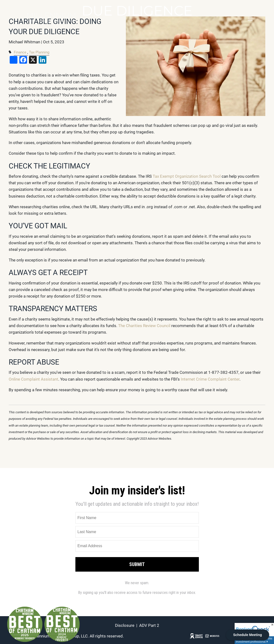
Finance (20, 52)
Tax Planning (39, 52)
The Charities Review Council (144, 326)
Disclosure (125, 625)
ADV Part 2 (149, 625)
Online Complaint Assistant (33, 379)
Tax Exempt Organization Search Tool (187, 176)
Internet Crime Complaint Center (210, 379)
